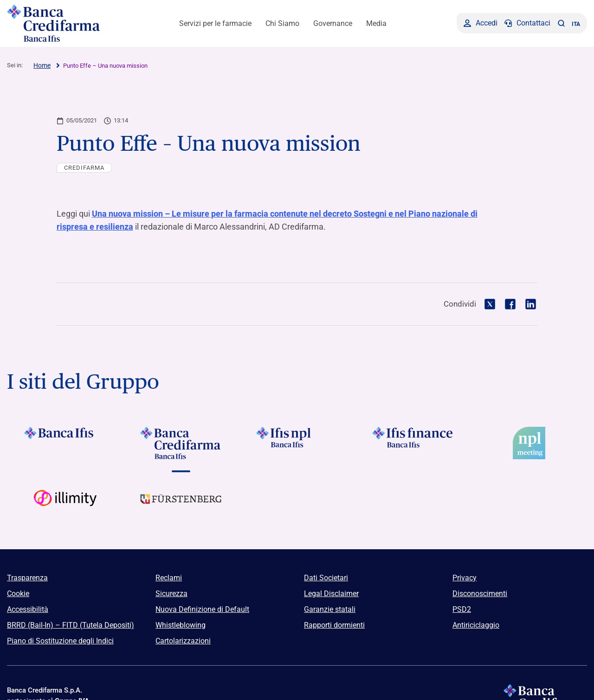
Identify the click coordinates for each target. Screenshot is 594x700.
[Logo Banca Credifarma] (58, 23)
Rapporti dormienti (334, 624)
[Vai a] (297, 442)
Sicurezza (171, 593)
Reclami (169, 577)
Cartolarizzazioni (183, 640)
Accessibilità (28, 608)
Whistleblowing (181, 624)
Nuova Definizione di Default (202, 608)
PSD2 (462, 608)
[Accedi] (481, 23)
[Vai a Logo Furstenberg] (181, 505)
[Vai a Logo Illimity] (65, 505)
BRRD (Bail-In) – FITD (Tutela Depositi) (71, 624)
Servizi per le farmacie (215, 23)
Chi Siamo (282, 23)
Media (376, 23)
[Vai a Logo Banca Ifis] (65, 442)
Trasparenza (27, 577)
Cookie (18, 593)
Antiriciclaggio (476, 624)
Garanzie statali (330, 608)
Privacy (465, 577)
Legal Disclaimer (331, 593)
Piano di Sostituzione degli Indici (60, 640)
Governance (333, 23)
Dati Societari (326, 577)
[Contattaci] (527, 23)
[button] (561, 23)
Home (42, 65)
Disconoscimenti (480, 593)
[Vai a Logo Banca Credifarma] (181, 442)
